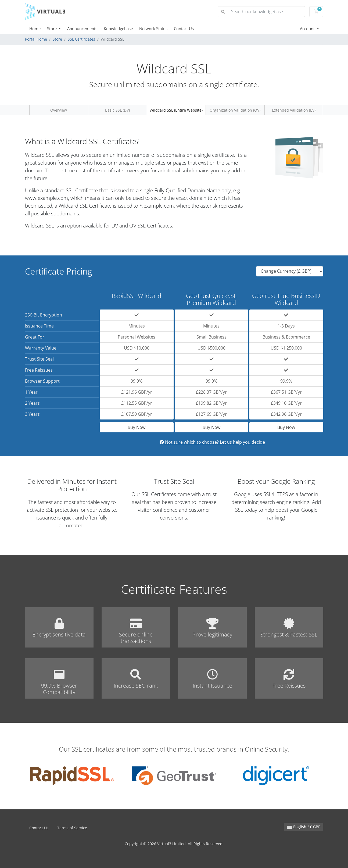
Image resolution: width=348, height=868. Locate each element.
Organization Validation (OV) (235, 110)
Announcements (82, 29)
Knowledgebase (118, 29)
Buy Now (137, 427)
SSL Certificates (81, 39)
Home (35, 29)
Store (52, 29)
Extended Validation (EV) (294, 110)
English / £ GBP (304, 827)
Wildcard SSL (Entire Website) (176, 110)
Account (308, 29)
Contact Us (184, 29)
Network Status (153, 29)
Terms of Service (72, 828)
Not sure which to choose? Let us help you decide (212, 442)
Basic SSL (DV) (117, 110)
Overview (59, 110)
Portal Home (36, 39)
